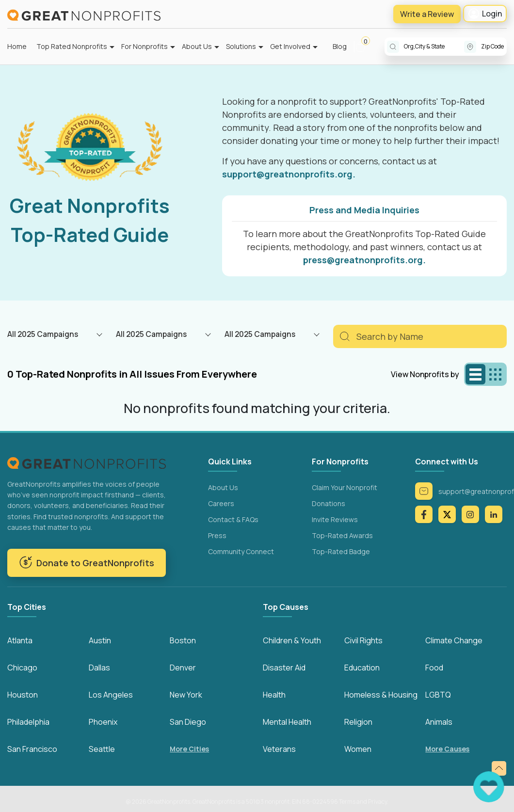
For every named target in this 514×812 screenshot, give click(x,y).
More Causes (447, 749)
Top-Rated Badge (341, 551)
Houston (23, 695)
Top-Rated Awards (342, 535)
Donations (329, 503)
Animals (439, 722)
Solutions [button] (241, 46)
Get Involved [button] (290, 46)
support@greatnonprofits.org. (289, 174)
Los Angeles (111, 695)
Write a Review (427, 14)
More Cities (189, 749)
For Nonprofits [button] (145, 46)
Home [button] (17, 46)
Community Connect (241, 551)
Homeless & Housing (381, 695)
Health (274, 695)
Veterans (279, 749)
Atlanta (20, 640)
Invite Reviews (335, 519)
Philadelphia (28, 722)
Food (434, 668)
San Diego (188, 722)
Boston (183, 640)
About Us (223, 487)
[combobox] (434, 47)
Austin (100, 640)
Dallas (99, 668)
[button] (364, 47)
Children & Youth (292, 640)
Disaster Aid (284, 668)
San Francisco (32, 749)
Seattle (102, 749)
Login (485, 14)
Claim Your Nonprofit (345, 487)
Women (358, 749)
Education (362, 668)
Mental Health (287, 722)
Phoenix (103, 722)
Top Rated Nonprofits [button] (72, 46)
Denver (183, 668)
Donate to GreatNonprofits (87, 562)
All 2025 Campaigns (43, 334)
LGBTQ (438, 695)
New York (186, 695)
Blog (340, 46)
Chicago (22, 668)
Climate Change (454, 640)
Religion (358, 722)
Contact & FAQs (233, 519)
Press (217, 535)
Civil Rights (363, 640)
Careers (221, 503)
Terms (347, 802)
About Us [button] (197, 46)
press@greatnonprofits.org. (364, 260)
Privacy (377, 802)
